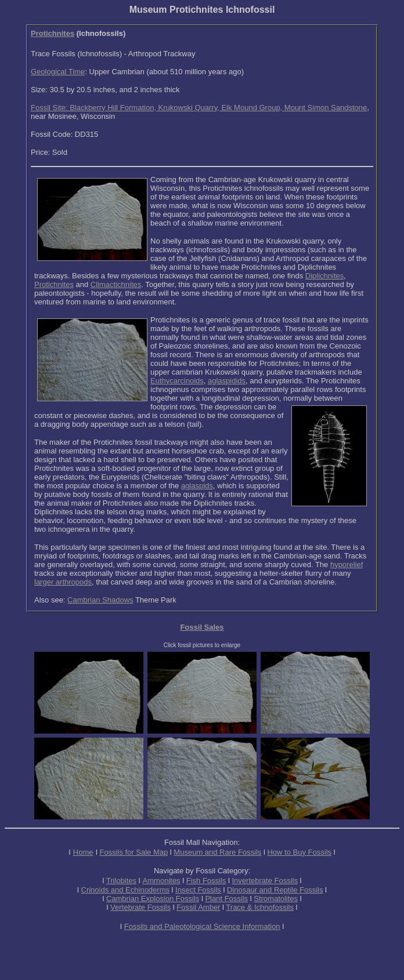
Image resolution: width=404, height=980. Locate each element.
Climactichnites (116, 284)
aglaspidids (227, 381)
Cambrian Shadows (100, 600)
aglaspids (197, 486)
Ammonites (162, 881)
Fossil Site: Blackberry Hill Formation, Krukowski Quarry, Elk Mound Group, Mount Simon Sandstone (199, 108)
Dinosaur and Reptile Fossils (275, 890)
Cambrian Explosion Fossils (153, 899)
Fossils (159, 907)
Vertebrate (128, 907)
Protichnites (53, 33)
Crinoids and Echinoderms (125, 890)
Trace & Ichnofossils (260, 907)
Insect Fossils (198, 890)
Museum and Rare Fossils (217, 852)
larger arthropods (63, 582)
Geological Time (58, 72)
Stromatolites (276, 899)
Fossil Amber (198, 907)
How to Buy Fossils (299, 852)
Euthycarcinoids (177, 381)
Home (83, 852)
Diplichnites (324, 276)
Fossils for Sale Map (134, 852)
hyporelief (347, 565)
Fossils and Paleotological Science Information (202, 926)
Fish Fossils (206, 881)
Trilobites (121, 881)
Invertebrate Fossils (265, 881)
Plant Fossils (226, 899)
